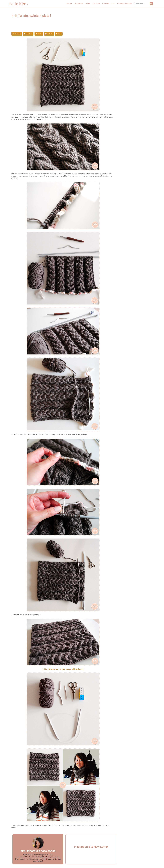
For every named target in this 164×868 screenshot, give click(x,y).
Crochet (106, 4)
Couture (96, 4)
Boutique (79, 4)
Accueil (69, 4)
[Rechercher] (151, 4)
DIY (113, 4)
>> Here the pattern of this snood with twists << (63, 669)
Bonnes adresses (124, 4)
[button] (17, 34)
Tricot (88, 4)
